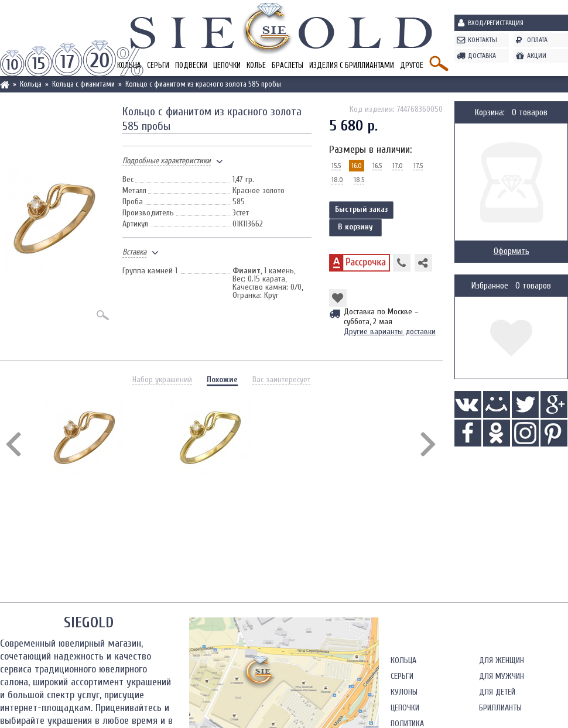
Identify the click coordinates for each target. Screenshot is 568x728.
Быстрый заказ (361, 209)
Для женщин (502, 660)
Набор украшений (162, 380)
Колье (256, 65)
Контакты (483, 40)
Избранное (490, 286)
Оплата (537, 40)
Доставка (482, 56)
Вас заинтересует (281, 380)
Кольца (403, 660)
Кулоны (404, 692)
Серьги (158, 65)
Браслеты (288, 65)
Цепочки (227, 65)
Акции (537, 56)
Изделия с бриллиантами (352, 65)
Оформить (511, 251)
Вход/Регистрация (496, 23)
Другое (412, 65)
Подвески (191, 65)
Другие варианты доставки (390, 332)
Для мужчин (502, 676)
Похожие (222, 380)
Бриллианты (500, 708)
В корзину (355, 227)
